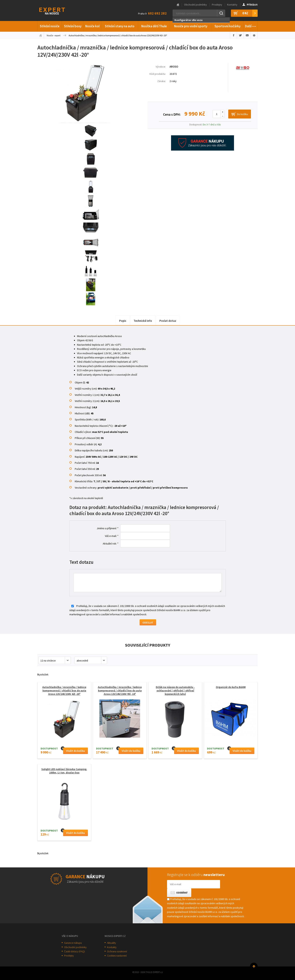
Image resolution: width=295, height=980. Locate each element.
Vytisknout (254, 35)
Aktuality (111, 943)
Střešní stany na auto (120, 26)
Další (251, 26)
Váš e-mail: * (112, 536)
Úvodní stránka (41, 35)
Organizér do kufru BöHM (231, 687)
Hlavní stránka (178, 5)
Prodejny (217, 5)
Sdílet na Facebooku (234, 35)
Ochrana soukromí (117, 951)
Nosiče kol (92, 26)
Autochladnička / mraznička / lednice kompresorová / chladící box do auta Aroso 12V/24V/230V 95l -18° (120, 690)
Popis (123, 321)
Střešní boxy (73, 26)
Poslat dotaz (168, 321)
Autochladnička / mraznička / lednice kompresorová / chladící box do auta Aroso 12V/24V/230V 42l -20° (64, 690)
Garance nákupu (73, 943)
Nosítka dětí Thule (154, 26)
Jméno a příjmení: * (108, 528)
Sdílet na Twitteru (240, 35)
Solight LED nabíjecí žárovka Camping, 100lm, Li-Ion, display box (64, 771)
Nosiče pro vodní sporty (191, 26)
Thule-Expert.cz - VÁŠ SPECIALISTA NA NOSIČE (57, 11)
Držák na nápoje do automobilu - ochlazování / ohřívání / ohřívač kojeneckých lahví (175, 690)
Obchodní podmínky (195, 5)
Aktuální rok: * (111, 544)
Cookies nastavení (117, 956)
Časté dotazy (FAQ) (74, 951)
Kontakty (232, 5)
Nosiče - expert (54, 35)
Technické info (143, 321)
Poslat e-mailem (247, 35)
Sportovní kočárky (227, 26)
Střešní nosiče (50, 26)
